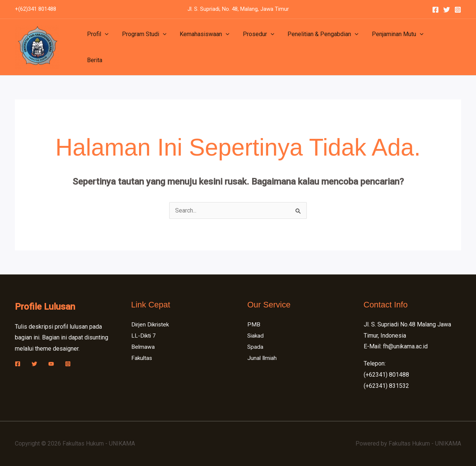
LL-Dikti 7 (144, 336)
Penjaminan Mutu (390, 47)
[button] (104, 47)
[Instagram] (458, 10)
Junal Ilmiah (263, 358)
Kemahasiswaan (201, 47)
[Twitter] (447, 10)
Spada (255, 346)
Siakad (256, 336)
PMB (254, 324)
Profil (97, 47)
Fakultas (142, 358)
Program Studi (142, 47)
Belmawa (143, 346)
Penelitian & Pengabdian (316, 47)
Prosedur (253, 47)
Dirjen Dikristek (151, 324)
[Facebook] (435, 10)
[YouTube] (51, 364)
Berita (435, 47)
